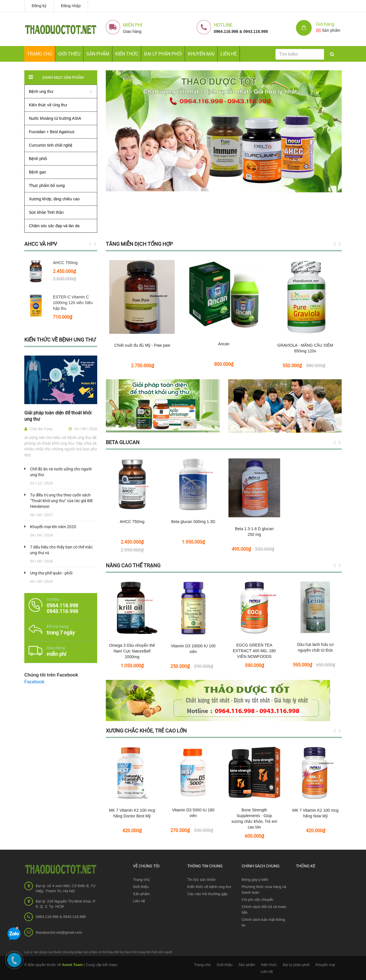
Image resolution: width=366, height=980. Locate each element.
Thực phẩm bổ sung (47, 185)
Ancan (224, 344)
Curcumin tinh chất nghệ (51, 145)
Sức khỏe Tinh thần (46, 212)
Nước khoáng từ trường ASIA (55, 118)
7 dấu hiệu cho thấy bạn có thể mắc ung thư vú (61, 550)
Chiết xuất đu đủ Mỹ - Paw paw (142, 345)
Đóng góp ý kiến (255, 880)
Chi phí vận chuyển (257, 900)
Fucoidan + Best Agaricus (52, 132)
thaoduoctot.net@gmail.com (59, 932)
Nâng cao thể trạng (133, 565)
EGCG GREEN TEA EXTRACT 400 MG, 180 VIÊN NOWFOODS (254, 651)
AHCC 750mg (65, 263)
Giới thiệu (69, 54)
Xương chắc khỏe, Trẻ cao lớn (146, 731)
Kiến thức (127, 54)
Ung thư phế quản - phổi (51, 573)
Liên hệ (229, 54)
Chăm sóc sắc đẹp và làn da (54, 226)
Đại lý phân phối (163, 54)
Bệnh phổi (38, 159)
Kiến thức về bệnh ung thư (60, 340)
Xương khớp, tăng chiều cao (54, 199)
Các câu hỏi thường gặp (207, 894)
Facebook (34, 682)
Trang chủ (40, 54)
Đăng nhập (71, 6)
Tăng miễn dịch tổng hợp (139, 244)
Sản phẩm (98, 54)
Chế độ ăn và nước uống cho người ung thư (61, 472)
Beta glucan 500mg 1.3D (193, 522)
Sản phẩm (141, 894)
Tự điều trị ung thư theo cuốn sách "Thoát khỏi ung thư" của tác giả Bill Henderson (61, 501)
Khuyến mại (201, 54)
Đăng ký (39, 6)
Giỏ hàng (325, 24)
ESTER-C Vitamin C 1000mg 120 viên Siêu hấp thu (73, 303)
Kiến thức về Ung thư (48, 105)
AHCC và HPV (41, 244)
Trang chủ (141, 880)
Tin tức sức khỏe (201, 880)
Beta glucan (123, 442)
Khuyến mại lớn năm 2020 (53, 527)
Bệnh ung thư (41, 91)
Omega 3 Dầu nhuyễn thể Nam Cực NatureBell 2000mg (132, 651)
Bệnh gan (37, 172)
